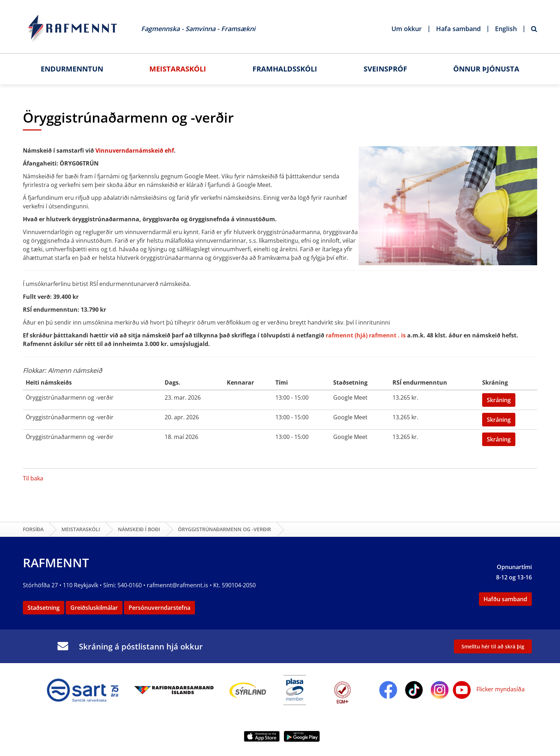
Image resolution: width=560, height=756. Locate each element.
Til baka (33, 478)
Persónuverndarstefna (159, 608)
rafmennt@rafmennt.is (177, 585)
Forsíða (33, 529)
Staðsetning (44, 608)
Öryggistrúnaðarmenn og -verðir (224, 529)
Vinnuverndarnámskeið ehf (135, 150)
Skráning (499, 400)
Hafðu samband (505, 599)
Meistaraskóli (81, 529)
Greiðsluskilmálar (94, 608)
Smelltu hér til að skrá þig (493, 646)
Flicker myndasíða (500, 689)
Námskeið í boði (139, 529)
